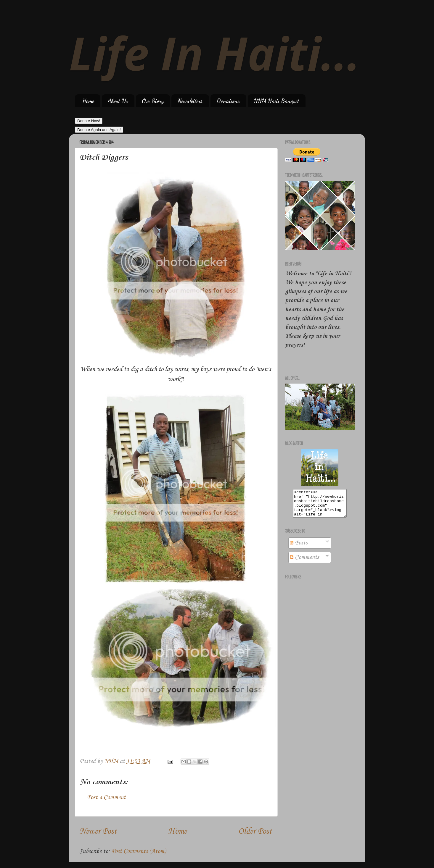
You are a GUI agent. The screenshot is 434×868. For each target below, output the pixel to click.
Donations (228, 101)
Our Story (153, 101)
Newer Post (98, 831)
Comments (304, 563)
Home (88, 101)
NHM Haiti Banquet (277, 101)
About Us (118, 101)
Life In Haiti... (214, 52)
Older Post (255, 831)
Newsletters (190, 101)
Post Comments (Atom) (139, 851)
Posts (299, 548)
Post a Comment (106, 798)
